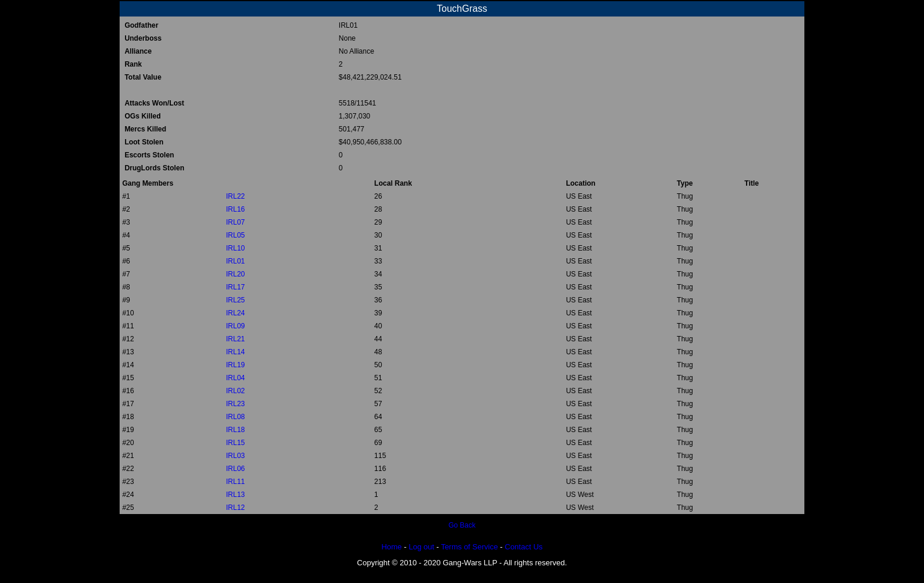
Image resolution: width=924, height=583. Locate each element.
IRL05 (235, 235)
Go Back (462, 525)
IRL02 (235, 391)
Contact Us (524, 547)
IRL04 (235, 378)
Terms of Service (469, 547)
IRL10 (235, 248)
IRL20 (235, 274)
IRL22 (235, 196)
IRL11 (235, 482)
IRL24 (235, 313)
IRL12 (235, 508)
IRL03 (235, 456)
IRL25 (235, 300)
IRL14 (235, 352)
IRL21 (235, 339)
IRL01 (235, 261)
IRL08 (235, 417)
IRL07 (235, 222)
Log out (421, 547)
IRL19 (235, 365)
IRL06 (235, 469)
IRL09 (235, 326)
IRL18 (235, 430)
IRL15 (235, 443)
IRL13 (235, 495)
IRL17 (235, 287)
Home (392, 547)
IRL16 (235, 209)
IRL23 (235, 404)
